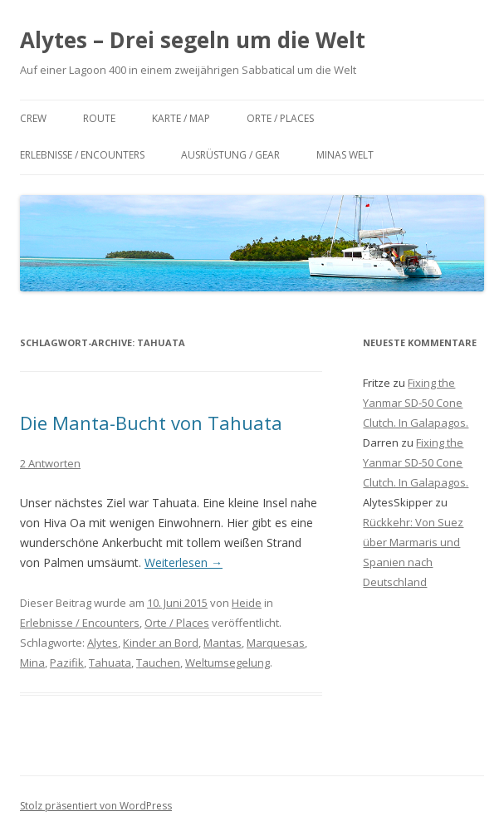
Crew (33, 118)
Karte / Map (181, 118)
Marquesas (276, 643)
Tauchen (158, 662)
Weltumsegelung (228, 662)
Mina (32, 662)
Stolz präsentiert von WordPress (96, 806)
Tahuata (110, 662)
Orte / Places (280, 118)
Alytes (103, 643)
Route (99, 118)
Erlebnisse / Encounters (82, 155)
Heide (247, 603)
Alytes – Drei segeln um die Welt (193, 40)
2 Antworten (50, 463)
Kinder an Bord (161, 643)
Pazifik (67, 662)
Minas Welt (345, 155)
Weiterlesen (183, 562)
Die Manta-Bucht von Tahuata (151, 423)
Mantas (223, 643)
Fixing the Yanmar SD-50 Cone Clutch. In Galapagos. (416, 403)
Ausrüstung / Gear (230, 155)
